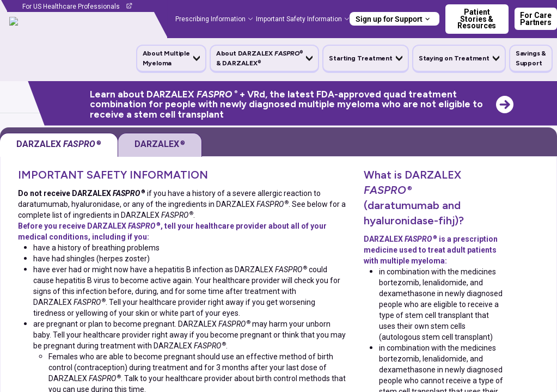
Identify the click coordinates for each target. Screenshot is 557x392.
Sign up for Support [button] (389, 19)
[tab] (160, 145)
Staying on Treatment (454, 58)
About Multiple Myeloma (166, 58)
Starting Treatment (360, 58)
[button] (171, 58)
